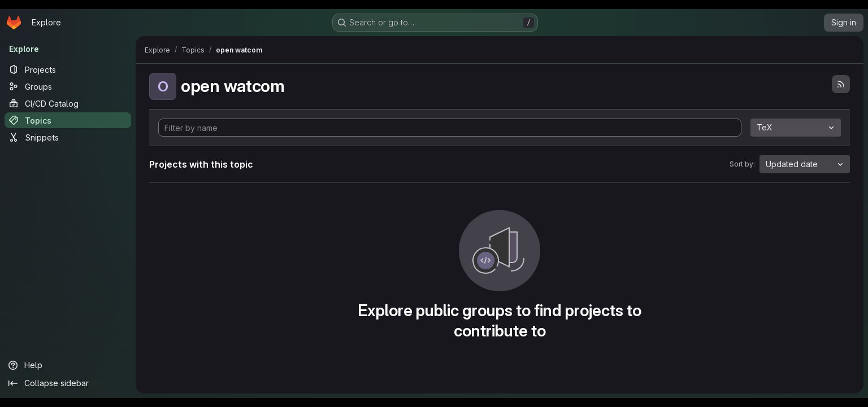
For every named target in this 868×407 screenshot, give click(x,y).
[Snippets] (68, 137)
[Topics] (68, 120)
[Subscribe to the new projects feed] (841, 84)
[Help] (68, 365)
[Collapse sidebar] (68, 383)
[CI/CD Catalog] (68, 103)
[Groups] (68, 86)
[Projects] (68, 69)
